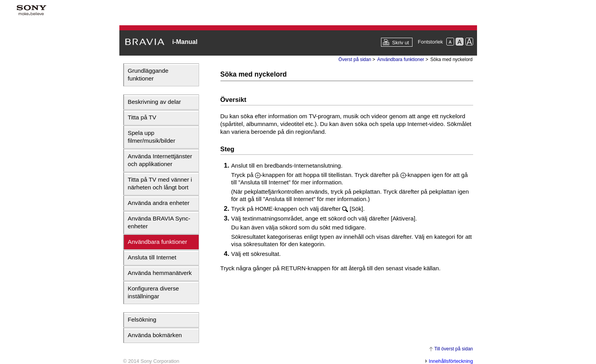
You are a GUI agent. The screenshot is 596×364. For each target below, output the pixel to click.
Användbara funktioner (158, 242)
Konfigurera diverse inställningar (154, 292)
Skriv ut (400, 43)
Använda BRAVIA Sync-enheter (159, 222)
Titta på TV (142, 117)
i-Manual (185, 42)
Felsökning (142, 319)
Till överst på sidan (454, 349)
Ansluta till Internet (152, 257)
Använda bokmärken (155, 335)
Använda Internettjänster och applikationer (160, 160)
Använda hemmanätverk (160, 273)
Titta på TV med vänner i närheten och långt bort (160, 183)
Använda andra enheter (159, 203)
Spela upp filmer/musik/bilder (152, 137)
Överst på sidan (355, 59)
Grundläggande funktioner (148, 74)
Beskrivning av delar (155, 102)
